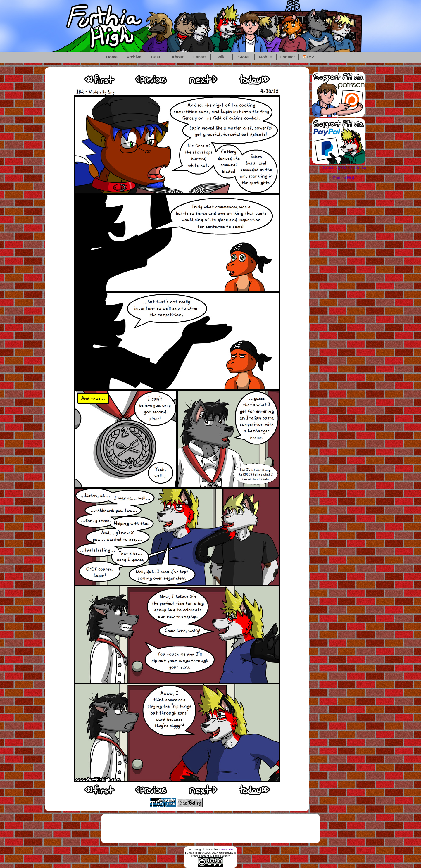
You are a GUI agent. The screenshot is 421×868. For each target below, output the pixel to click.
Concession (227, 849)
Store (244, 57)
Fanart (200, 57)
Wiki (221, 57)
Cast (156, 57)
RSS (309, 57)
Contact (287, 57)
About (177, 57)
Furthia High (344, 178)
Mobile (265, 57)
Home (112, 57)
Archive (134, 57)
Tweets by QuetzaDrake (344, 168)
